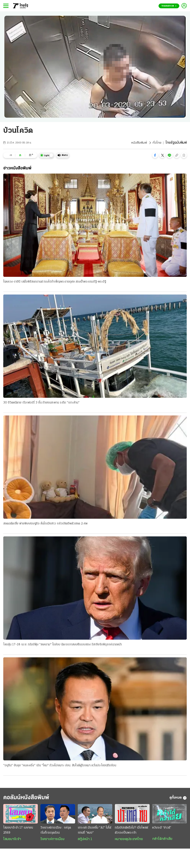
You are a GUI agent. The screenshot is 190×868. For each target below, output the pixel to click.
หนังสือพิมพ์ (139, 143)
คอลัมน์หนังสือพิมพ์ (29, 799)
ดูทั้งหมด (178, 799)
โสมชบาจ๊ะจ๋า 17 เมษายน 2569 (18, 832)
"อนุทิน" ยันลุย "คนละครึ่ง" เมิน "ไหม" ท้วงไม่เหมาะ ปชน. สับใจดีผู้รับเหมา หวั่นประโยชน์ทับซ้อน (60, 766)
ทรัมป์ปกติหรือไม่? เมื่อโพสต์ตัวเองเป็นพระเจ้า (131, 832)
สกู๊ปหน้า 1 (85, 841)
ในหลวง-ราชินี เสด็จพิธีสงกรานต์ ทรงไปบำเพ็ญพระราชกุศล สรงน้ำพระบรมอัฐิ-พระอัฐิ (55, 282)
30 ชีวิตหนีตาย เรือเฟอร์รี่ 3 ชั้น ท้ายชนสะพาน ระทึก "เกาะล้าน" (41, 403)
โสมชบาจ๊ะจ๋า (12, 841)
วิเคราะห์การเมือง (52, 841)
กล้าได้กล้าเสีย (162, 840)
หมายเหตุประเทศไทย (129, 841)
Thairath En (169, 6)
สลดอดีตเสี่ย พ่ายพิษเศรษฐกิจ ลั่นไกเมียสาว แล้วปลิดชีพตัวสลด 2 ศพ (45, 524)
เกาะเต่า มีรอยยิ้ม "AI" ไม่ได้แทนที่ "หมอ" (94, 832)
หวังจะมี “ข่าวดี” (162, 829)
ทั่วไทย (157, 143)
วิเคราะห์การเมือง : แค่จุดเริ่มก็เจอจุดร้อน (56, 832)
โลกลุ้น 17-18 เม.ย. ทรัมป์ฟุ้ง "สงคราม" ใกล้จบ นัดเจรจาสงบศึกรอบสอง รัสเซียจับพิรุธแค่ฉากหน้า (63, 645)
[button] (155, 155)
